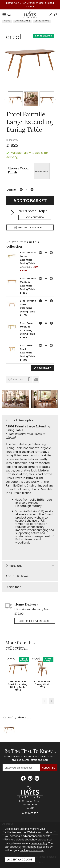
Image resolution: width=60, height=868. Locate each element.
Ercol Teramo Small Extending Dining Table (28, 306)
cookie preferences (32, 850)
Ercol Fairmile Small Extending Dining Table (18, 684)
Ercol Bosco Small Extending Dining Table (28, 351)
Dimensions (14, 566)
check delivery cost (35, 621)
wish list (18, 379)
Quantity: (12, 190)
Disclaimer (13, 587)
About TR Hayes (17, 576)
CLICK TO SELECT (42, 171)
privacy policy (39, 843)
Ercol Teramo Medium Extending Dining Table (28, 284)
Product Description (20, 420)
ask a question (35, 217)
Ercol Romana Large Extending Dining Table (28, 258)
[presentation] (4, 99)
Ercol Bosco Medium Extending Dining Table (28, 329)
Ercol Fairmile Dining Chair (42, 683)
